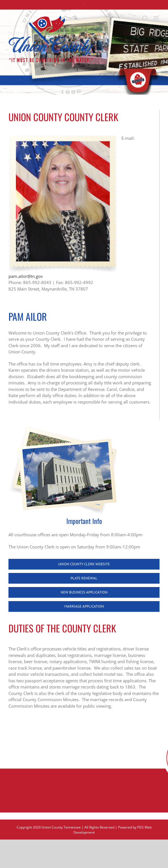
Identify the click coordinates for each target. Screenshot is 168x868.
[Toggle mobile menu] (157, 18)
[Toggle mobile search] (145, 18)
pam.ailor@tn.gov (26, 276)
